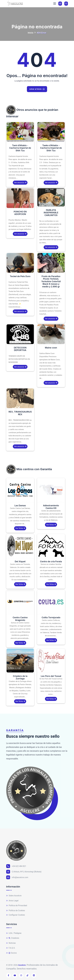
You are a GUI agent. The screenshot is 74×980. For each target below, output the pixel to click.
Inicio (31, 33)
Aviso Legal (12, 901)
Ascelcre (22, 965)
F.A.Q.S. (11, 948)
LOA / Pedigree (14, 933)
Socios (11, 953)
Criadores (13, 938)
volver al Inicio (37, 89)
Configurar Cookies (16, 915)
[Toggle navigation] (55, 4)
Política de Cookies (16, 911)
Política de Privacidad (17, 906)
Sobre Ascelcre (14, 896)
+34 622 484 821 (16, 866)
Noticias (11, 943)
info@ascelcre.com (17, 877)
